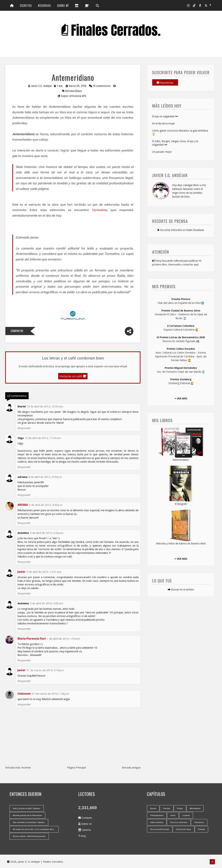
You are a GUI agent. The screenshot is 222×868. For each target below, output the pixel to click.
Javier (22, 670)
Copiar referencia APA (74, 96)
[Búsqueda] (97, 6)
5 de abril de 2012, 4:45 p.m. (46, 505)
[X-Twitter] (206, 5)
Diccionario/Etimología (160, 829)
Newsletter (165, 83)
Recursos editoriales (179, 822)
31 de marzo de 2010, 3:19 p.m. (45, 670)
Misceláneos (195, 808)
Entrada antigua (131, 767)
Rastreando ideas (183, 829)
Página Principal (76, 767)
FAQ (82, 836)
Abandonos (199, 822)
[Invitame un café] (87, 6)
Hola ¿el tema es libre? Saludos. (27, 808)
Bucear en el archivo (181, 589)
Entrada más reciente (18, 767)
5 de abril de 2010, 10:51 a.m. (44, 572)
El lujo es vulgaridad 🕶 (165, 116)
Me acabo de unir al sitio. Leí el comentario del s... (34, 829)
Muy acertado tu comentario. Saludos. (29, 822)
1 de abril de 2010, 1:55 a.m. (64, 639)
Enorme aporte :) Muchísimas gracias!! (29, 836)
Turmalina (99, 210)
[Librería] (77, 6)
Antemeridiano (74, 91)
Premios (166, 808)
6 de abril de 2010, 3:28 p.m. (47, 533)
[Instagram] (188, 5)
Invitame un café (73, 376)
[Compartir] (129, 331)
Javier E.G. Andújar (42, 86)
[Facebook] (200, 5)
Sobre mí (63, 6)
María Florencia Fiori (32, 639)
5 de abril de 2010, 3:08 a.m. (47, 603)
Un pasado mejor (162, 152)
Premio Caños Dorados (181, 349)
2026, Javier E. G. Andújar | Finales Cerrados (35, 862)
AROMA (23, 505)
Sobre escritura (157, 822)
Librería (84, 830)
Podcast (202, 829)
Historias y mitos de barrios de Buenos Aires (181, 543)
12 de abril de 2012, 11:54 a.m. (43, 438)
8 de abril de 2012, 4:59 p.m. (45, 477)
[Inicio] (12, 6)
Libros (173, 815)
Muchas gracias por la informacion (27, 815)
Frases (180, 808)
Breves (153, 808)
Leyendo (186, 815)
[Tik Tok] (194, 5)
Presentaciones (157, 815)
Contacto (85, 818)
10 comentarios (102, 86)
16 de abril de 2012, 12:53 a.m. (45, 406)
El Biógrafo (181, 504)
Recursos (44, 6)
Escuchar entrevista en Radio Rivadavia (181, 230)
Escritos (26, 6)
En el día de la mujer (163, 123)
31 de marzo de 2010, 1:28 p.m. (51, 694)
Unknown (24, 694)
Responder (24, 704)
